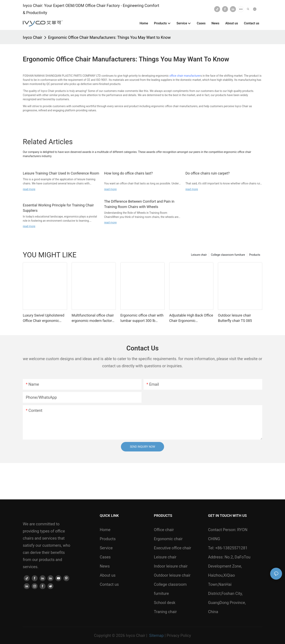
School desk (165, 603)
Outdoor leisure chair (172, 575)
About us (108, 575)
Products (255, 255)
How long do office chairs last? (128, 173)
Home (105, 530)
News (105, 566)
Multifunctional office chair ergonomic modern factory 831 (93, 318)
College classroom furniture (228, 255)
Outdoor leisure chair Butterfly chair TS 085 (235, 318)
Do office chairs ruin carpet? (208, 173)
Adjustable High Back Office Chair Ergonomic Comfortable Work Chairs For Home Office (191, 318)
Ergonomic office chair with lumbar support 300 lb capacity (142, 318)
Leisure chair (199, 255)
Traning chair (165, 612)
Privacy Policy (179, 635)
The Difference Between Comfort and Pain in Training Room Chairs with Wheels (139, 204)
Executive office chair (173, 548)
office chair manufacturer (185, 76)
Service (106, 548)
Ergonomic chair (168, 539)
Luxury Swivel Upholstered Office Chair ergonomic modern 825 (44, 318)
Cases (105, 557)
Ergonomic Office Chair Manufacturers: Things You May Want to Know (109, 37)
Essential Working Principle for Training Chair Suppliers (58, 208)
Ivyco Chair (32, 37)
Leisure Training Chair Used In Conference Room (61, 173)
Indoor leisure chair (171, 566)
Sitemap (156, 635)
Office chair (164, 530)
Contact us (109, 584)
